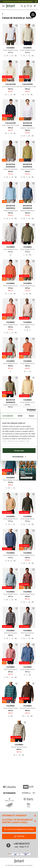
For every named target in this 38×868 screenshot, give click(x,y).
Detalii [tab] (20, 416)
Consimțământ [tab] (8, 416)
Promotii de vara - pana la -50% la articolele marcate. (18, 2)
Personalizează (19, 457)
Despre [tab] (31, 416)
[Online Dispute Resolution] (25, 854)
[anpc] (14, 854)
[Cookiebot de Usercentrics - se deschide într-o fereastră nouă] (27, 410)
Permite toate (19, 451)
